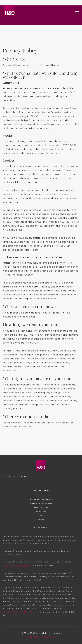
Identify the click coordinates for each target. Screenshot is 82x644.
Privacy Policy (49, 637)
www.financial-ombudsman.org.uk (20, 612)
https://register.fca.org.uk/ (17, 566)
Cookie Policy (33, 637)
